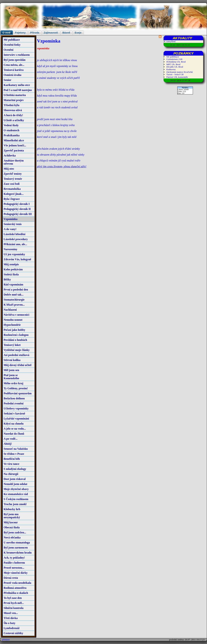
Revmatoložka (12, 189)
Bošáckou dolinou (14, 398)
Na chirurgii (11, 474)
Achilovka (10, 155)
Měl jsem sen (11, 370)
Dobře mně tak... (14, 295)
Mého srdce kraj (13, 383)
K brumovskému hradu (18, 553)
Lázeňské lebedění (15, 234)
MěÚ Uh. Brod (173, 64)
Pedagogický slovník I (17, 204)
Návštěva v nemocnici (16, 315)
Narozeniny (11, 249)
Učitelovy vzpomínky (16, 408)
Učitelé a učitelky (14, 120)
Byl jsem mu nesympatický (12, 516)
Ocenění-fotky (12, 45)
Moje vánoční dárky (16, 573)
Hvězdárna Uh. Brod (176, 62)
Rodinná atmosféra (15, 588)
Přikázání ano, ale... (15, 244)
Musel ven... (11, 613)
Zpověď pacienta (14, 150)
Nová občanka (12, 537)
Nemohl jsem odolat (15, 484)
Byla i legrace (12, 199)
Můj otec (9, 169)
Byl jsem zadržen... (15, 532)
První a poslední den (16, 290)
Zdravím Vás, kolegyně (17, 259)
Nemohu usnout (13, 320)
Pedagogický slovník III (18, 214)
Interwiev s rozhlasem (17, 55)
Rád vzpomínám (13, 284)
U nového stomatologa (17, 543)
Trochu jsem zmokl (15, 504)
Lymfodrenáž (12, 628)
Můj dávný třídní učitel (18, 365)
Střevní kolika (12, 360)
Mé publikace (12, 40)
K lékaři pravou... (14, 305)
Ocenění (9, 50)
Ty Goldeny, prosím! (16, 388)
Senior (7, 80)
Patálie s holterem (14, 563)
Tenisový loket (12, 345)
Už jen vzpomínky (14, 254)
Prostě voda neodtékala (17, 583)
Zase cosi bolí (12, 184)
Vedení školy (11, 125)
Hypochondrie (12, 325)
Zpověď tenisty (13, 174)
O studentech (11, 130)
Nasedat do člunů (14, 434)
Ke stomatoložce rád (16, 494)
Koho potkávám (13, 269)
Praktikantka (12, 135)
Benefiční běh (12, 459)
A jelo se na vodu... (15, 429)
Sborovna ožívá (13, 110)
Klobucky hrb (12, 509)
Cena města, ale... (14, 65)
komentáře (183, 77)
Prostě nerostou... (14, 568)
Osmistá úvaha (13, 75)
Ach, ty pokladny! (14, 558)
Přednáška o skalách (16, 593)
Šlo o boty (10, 623)
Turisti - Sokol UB (175, 74)
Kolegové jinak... (14, 194)
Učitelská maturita (15, 95)
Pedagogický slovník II (17, 209)
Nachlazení (10, 310)
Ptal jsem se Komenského (11, 377)
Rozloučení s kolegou (16, 335)
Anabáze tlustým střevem (14, 162)
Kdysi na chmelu (14, 424)
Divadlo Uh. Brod (175, 67)
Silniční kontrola (14, 608)
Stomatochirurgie (14, 300)
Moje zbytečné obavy (16, 489)
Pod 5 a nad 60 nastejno (18, 90)
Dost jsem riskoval (15, 479)
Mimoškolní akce (14, 140)
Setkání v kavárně (14, 414)
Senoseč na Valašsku (16, 449)
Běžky (7, 279)
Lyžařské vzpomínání (16, 419)
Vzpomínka (11, 219)
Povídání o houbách (15, 340)
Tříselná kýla (11, 105)
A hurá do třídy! (13, 115)
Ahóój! (8, 444)
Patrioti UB (172, 77)
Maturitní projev (14, 100)
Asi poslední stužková (16, 355)
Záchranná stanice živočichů (180, 72)
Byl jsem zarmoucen (16, 548)
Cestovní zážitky (13, 633)
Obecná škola (12, 527)
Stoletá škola (11, 274)
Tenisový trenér (13, 179)
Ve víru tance (11, 464)
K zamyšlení (170, 41)
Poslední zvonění (14, 403)
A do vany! (10, 229)
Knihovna (171, 69)
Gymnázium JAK (175, 59)
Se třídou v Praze (14, 454)
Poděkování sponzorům (18, 393)
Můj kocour (11, 522)
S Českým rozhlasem (16, 499)
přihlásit (6, 640)
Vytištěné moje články (17, 350)
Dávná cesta (11, 578)
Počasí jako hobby (14, 330)
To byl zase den (13, 598)
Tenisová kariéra (14, 70)
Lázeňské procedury (16, 239)
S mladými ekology (15, 469)
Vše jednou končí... (15, 145)
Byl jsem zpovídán (15, 60)
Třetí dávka (11, 618)
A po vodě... (11, 439)
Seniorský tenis (13, 224)
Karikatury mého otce (17, 85)
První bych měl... (14, 603)
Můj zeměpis (11, 264)
